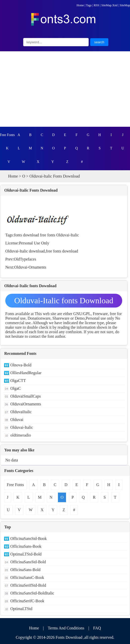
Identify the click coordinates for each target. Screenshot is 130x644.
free (43, 235)
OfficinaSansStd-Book (29, 539)
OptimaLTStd (21, 609)
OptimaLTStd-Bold (26, 554)
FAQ (97, 628)
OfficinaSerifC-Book (27, 601)
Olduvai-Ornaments (30, 267)
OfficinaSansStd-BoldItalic (32, 593)
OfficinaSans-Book (26, 546)
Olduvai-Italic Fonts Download (31, 190)
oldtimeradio (21, 435)
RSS (96, 5)
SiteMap (125, 5)
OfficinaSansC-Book (27, 577)
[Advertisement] (65, 89)
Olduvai (17, 420)
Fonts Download (69, 637)
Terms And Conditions (66, 628)
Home (80, 5)
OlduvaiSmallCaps (26, 396)
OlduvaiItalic (21, 412)
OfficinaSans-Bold (25, 570)
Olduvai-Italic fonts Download (64, 300)
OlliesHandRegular (26, 373)
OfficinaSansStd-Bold (28, 562)
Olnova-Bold (21, 365)
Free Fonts (7, 135)
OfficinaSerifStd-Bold (28, 585)
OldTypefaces (25, 259)
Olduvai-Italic (68, 235)
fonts (18, 235)
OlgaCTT (18, 381)
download (31, 235)
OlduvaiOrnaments (26, 404)
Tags (89, 5)
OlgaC (16, 388)
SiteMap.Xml (109, 5)
